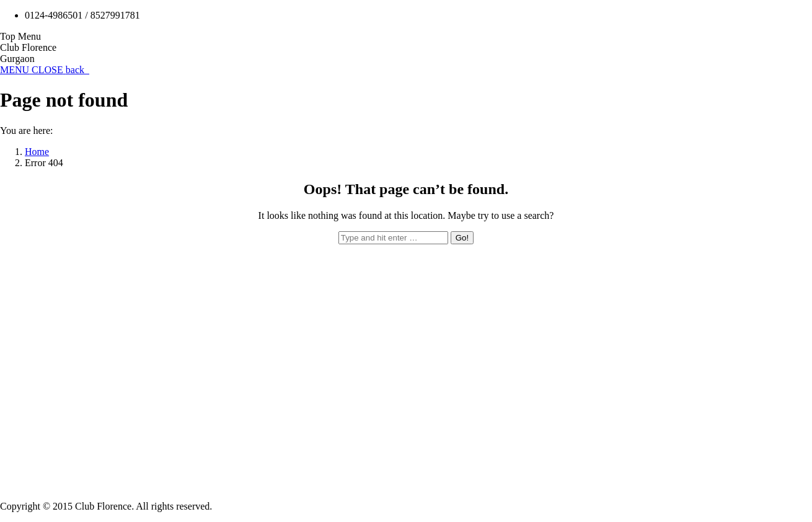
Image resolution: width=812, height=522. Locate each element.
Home (37, 152)
